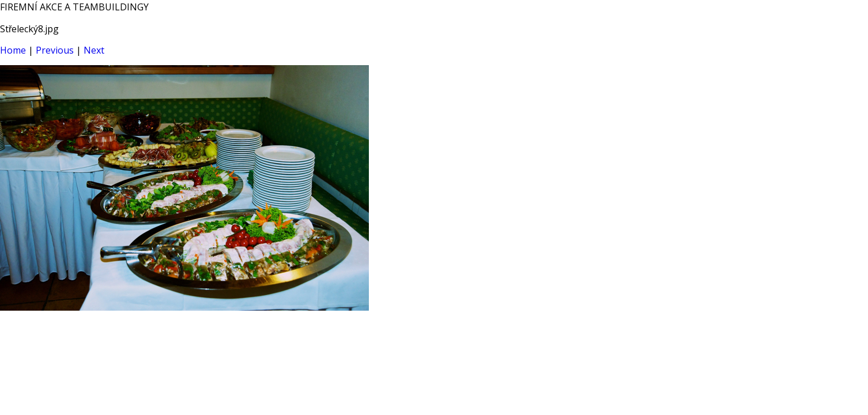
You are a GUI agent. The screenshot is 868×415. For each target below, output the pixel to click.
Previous (55, 50)
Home (13, 50)
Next (94, 50)
